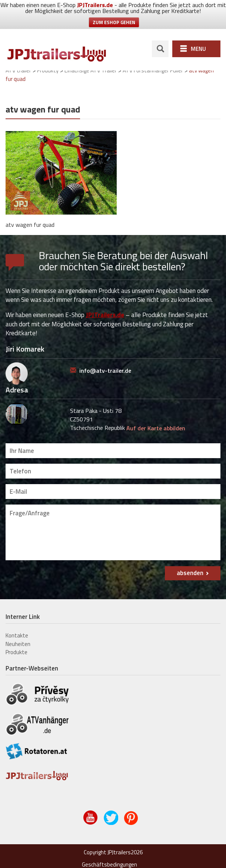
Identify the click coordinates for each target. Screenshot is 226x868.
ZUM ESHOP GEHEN (114, 22)
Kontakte (17, 635)
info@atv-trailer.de (105, 371)
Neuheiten (18, 644)
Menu (198, 49)
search (160, 49)
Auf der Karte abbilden (156, 428)
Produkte (16, 652)
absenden (190, 573)
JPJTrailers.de (95, 5)
